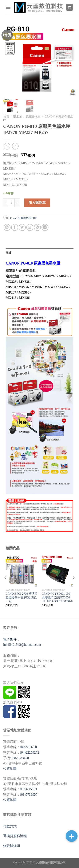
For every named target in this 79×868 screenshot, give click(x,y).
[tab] (39, 253)
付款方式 (10, 826)
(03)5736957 (29, 795)
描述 (9, 253)
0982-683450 (20, 758)
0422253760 (28, 747)
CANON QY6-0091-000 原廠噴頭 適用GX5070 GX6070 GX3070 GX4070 (57, 597)
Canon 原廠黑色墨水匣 (24, 218)
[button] (72, 836)
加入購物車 (37, 203)
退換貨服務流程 (15, 836)
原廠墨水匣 (33, 117)
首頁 (6, 117)
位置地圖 (10, 769)
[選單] (8, 7)
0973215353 (28, 789)
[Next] (74, 586)
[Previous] (5, 586)
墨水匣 (17, 117)
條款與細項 (12, 846)
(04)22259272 (30, 752)
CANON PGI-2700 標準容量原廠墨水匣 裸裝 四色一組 (22, 597)
